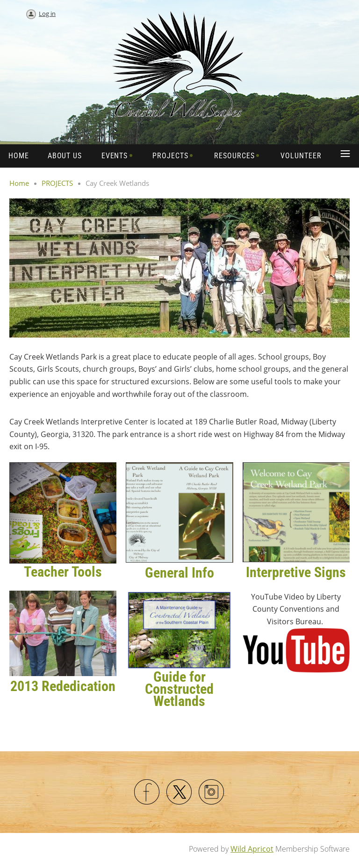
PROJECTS (57, 183)
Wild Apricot (252, 849)
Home (19, 183)
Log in (47, 14)
